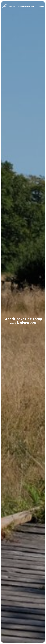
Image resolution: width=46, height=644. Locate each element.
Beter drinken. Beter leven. (26, 6)
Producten (12, 6)
